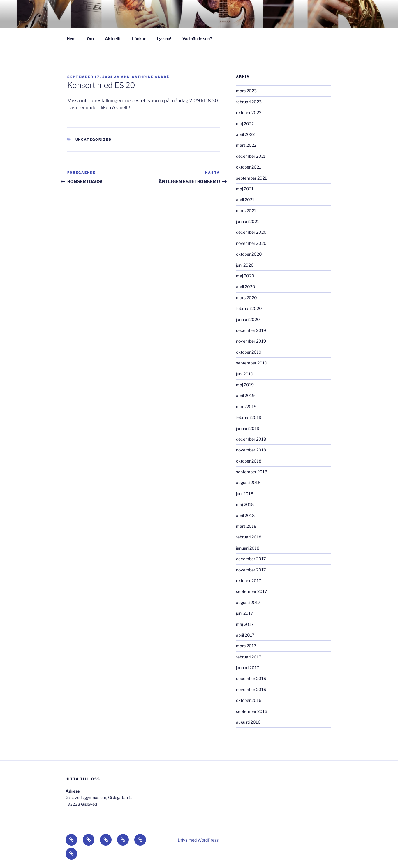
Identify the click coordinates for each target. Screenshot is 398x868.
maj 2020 (245, 276)
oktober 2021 (249, 167)
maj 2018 (245, 504)
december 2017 (251, 559)
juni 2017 (244, 613)
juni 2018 (245, 494)
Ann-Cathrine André (145, 77)
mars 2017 (246, 646)
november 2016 (251, 689)
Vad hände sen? (197, 39)
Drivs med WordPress (198, 840)
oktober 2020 (249, 254)
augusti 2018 (248, 482)
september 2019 (252, 363)
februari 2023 (249, 102)
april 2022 (245, 134)
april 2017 (245, 635)
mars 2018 (246, 526)
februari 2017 (249, 657)
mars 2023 (246, 91)
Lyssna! (164, 39)
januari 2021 (248, 221)
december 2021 (251, 156)
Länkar (139, 39)
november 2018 (251, 450)
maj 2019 (245, 385)
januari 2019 (248, 428)
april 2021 (245, 200)
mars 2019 (246, 406)
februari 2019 (249, 417)
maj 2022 (245, 124)
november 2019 (251, 341)
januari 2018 (248, 548)
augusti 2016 (248, 722)
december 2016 (251, 678)
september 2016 (252, 711)
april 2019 (245, 395)
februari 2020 (249, 308)
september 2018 (252, 472)
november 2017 (251, 570)
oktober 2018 (249, 461)
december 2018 (251, 439)
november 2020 (251, 243)
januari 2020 (248, 319)
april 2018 (245, 515)
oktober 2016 (249, 700)
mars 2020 (246, 298)
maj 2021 (245, 189)
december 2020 (251, 232)
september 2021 (251, 178)
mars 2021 (246, 211)
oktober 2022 (249, 113)
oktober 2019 (249, 352)
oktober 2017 (249, 581)
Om (90, 39)
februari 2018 (249, 537)
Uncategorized (94, 139)
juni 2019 (245, 374)
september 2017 (251, 591)
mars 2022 (246, 145)
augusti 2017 (248, 602)
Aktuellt (113, 39)
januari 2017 (248, 668)
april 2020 (246, 287)
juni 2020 (245, 265)
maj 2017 (245, 624)
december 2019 (251, 330)
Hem (71, 39)
